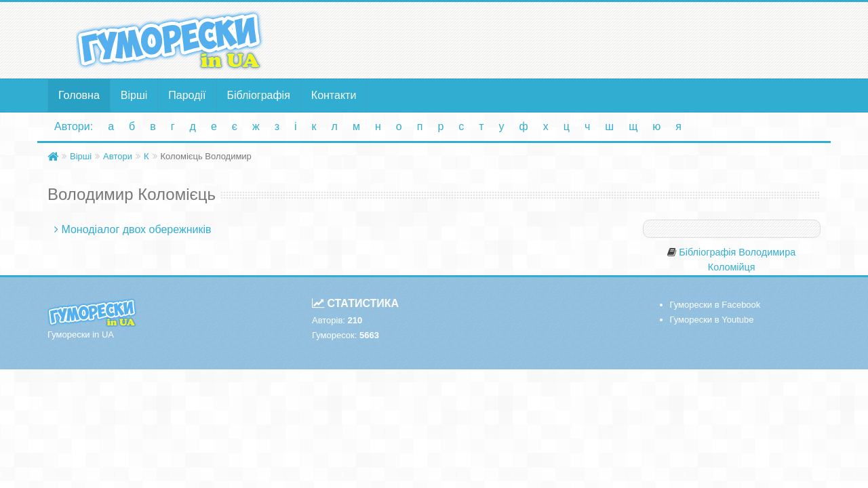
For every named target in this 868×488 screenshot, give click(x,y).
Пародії (187, 95)
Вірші (134, 95)
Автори (118, 156)
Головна (79, 95)
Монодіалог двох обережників (136, 229)
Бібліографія (259, 95)
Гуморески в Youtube (712, 320)
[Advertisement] (566, 39)
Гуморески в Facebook (715, 305)
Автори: (74, 126)
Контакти (334, 95)
